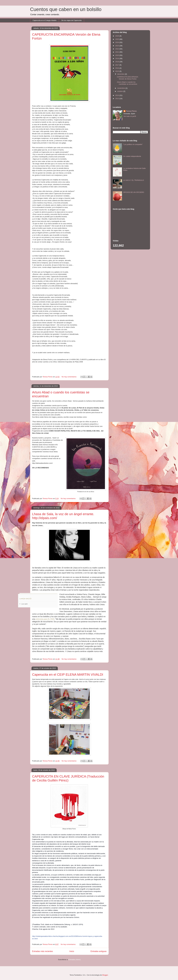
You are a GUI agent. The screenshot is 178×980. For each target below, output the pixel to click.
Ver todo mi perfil (130, 116)
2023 (117, 46)
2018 (117, 62)
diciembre (121, 74)
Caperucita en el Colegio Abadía (44, 20)
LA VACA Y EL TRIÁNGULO (134, 180)
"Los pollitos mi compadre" (133, 144)
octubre (120, 91)
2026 (117, 36)
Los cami (25, 604)
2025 (117, 39)
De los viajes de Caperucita (71, 20)
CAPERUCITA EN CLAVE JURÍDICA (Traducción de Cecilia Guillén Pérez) (68, 778)
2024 (117, 42)
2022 (117, 49)
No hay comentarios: (69, 377)
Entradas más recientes (43, 951)
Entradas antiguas (99, 951)
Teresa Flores (131, 111)
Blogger (105, 975)
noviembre (121, 88)
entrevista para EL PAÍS (45, 619)
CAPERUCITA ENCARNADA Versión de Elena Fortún (127, 78)
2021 (117, 52)
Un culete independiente (132, 156)
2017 (117, 65)
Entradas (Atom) (75, 960)
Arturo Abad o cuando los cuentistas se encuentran (127, 83)
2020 (117, 55)
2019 (117, 58)
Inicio (72, 951)
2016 (117, 68)
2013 (117, 99)
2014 (117, 95)
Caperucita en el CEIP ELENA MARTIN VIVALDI (68, 675)
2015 (117, 71)
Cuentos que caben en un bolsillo (66, 9)
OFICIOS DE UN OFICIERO (134, 192)
